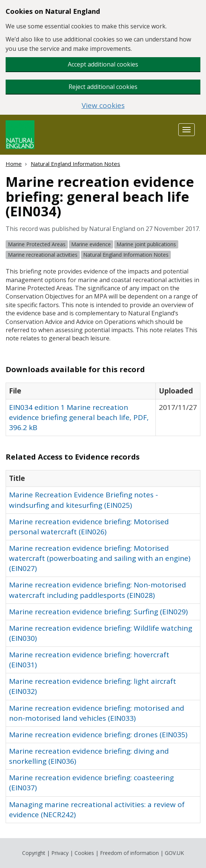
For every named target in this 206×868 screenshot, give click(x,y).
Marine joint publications (146, 244)
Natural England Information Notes (75, 164)
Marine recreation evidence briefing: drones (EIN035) (98, 735)
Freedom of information (129, 853)
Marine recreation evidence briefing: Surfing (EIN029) (98, 612)
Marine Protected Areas (37, 244)
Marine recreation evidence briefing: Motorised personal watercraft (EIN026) (89, 527)
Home (14, 164)
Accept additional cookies (103, 64)
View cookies (103, 106)
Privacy (60, 853)
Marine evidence (91, 244)
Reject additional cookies (103, 87)
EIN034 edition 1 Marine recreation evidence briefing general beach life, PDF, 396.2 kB (79, 417)
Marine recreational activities (43, 255)
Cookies (84, 853)
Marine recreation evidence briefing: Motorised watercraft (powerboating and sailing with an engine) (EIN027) (100, 558)
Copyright (34, 853)
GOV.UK (174, 853)
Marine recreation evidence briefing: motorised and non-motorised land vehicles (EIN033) (97, 713)
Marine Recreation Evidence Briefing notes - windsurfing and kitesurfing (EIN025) (84, 500)
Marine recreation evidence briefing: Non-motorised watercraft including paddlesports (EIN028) (98, 590)
